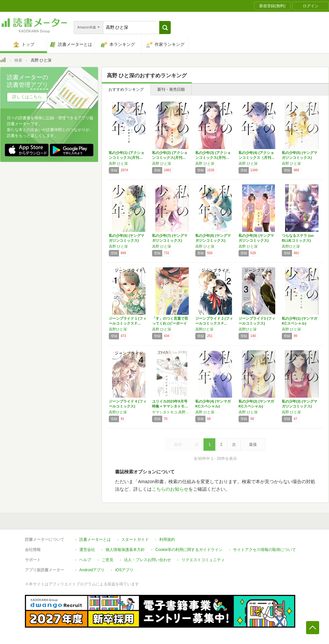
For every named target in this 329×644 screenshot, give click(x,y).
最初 (178, 445)
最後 (253, 445)
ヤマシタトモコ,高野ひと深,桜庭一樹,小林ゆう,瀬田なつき (172, 412)
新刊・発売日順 (171, 89)
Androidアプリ (92, 570)
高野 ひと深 (118, 163)
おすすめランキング (126, 89)
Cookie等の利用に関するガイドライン (189, 550)
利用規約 (167, 540)
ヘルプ (85, 560)
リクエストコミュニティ (203, 560)
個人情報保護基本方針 (125, 550)
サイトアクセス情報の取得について (264, 550)
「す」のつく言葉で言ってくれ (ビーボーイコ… (170, 323)
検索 (18, 60)
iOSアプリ (124, 570)
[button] (165, 28)
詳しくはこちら (27, 97)
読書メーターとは (95, 540)
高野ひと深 (291, 246)
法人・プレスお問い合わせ (147, 560)
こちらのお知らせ (170, 489)
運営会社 (87, 550)
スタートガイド (135, 540)
